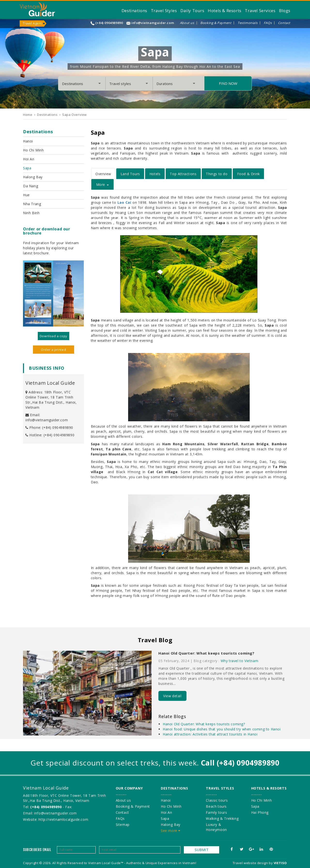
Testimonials (248, 23)
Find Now (228, 83)
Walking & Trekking (222, 818)
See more (171, 831)
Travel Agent (32, 23)
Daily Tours (192, 11)
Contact (284, 23)
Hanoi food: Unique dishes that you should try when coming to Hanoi (222, 729)
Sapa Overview (74, 115)
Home (28, 115)
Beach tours (216, 806)
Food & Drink (248, 174)
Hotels (155, 174)
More (102, 184)
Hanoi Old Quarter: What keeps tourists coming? (206, 653)
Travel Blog (155, 640)
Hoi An (29, 159)
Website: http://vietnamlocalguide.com (56, 819)
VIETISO (280, 863)
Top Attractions (183, 174)
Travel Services (260, 11)
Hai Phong (260, 812)
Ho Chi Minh (33, 150)
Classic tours (217, 800)
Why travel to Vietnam (240, 661)
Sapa (27, 168)
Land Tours (130, 174)
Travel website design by (253, 863)
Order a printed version (53, 351)
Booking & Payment (216, 23)
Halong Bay (33, 177)
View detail (172, 696)
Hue (26, 195)
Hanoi (28, 141)
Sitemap (123, 825)
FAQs (268, 23)
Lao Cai (124, 202)
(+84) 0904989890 (109, 23)
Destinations (134, 11)
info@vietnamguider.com (153, 23)
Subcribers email (37, 850)
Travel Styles (164, 11)
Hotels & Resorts (225, 11)
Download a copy (54, 336)
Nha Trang (32, 204)
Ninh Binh (31, 213)
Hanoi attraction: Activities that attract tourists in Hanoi (210, 734)
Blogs (285, 11)
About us (187, 23)
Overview (103, 174)
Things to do (217, 174)
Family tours (216, 812)
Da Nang (31, 186)
